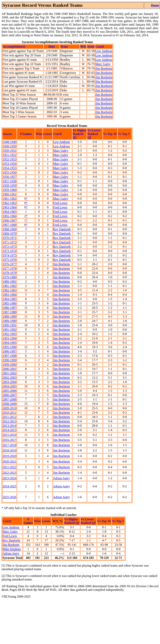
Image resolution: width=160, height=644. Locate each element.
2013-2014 (9, 426)
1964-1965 (9, 212)
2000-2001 (9, 369)
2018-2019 (9, 450)
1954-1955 (9, 168)
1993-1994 (9, 338)
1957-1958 (9, 181)
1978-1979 (9, 273)
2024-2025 (9, 486)
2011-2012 (9, 417)
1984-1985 (9, 299)
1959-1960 (9, 190)
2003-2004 (9, 382)
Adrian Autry (61, 478)
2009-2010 (9, 408)
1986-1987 (9, 308)
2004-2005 (9, 386)
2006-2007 (9, 395)
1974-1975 (9, 255)
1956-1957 (9, 177)
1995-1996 (9, 347)
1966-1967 (9, 220)
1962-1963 (9, 203)
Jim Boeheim (104, 68)
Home (155, 5)
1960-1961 (9, 194)
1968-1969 (9, 229)
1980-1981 (9, 282)
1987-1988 (9, 312)
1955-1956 (9, 172)
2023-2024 (9, 478)
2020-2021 (9, 462)
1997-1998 (9, 356)
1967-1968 (9, 225)
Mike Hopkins (12, 549)
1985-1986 (9, 303)
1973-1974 (9, 251)
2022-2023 (9, 473)
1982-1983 (9, 290)
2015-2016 (9, 435)
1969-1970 (9, 233)
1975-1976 (9, 260)
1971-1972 (9, 242)
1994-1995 (9, 343)
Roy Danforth (62, 229)
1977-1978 (9, 268)
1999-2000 (9, 364)
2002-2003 (9, 378)
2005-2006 (9, 391)
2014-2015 (9, 430)
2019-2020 (9, 456)
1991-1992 (9, 330)
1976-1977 (9, 264)
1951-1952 (9, 155)
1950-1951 (9, 151)
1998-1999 (9, 360)
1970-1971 (9, 238)
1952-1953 (9, 159)
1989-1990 (9, 321)
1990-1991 (9, 325)
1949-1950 (9, 146)
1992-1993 (9, 334)
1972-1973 (9, 247)
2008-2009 (9, 404)
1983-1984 (9, 295)
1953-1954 (9, 164)
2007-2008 (9, 399)
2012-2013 (9, 421)
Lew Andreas (104, 51)
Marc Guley (103, 64)
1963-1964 (9, 207)
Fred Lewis (60, 203)
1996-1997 (9, 351)
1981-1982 (9, 286)
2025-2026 (9, 497)
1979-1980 (9, 277)
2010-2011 (9, 412)
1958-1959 (9, 185)
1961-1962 (9, 199)
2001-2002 (9, 373)
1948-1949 (9, 142)
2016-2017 (9, 440)
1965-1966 (9, 216)
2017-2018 (9, 445)
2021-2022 (9, 467)
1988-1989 (9, 316)
